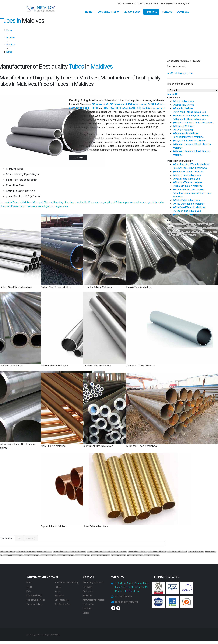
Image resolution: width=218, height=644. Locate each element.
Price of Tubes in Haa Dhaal (177, 552)
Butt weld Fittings (35, 595)
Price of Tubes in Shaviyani (100, 555)
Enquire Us (173, 94)
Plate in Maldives (183, 108)
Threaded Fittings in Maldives (189, 119)
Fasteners (59, 599)
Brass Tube (191, 235)
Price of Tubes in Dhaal (61, 552)
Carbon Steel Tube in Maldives (190, 168)
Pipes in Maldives (183, 101)
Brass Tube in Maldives (186, 215)
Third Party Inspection (94, 582)
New (21, 185)
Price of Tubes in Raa (82, 555)
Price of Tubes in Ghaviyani (138, 552)
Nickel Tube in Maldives (186, 200)
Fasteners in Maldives (186, 133)
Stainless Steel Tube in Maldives (191, 164)
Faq (19, 538)
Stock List (88, 595)
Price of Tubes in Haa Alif (157, 552)
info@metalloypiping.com (176, 4)
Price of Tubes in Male (31, 555)
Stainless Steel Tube (174, 224)
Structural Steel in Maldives (188, 137)
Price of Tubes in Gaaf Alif (96, 552)
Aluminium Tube (212, 228)
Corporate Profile (108, 12)
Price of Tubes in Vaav (152, 555)
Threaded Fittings (35, 603)
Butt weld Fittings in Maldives (189, 112)
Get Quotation (79, 158)
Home (89, 12)
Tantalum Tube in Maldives (188, 186)
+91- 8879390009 (126, 4)
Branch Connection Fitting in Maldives (193, 123)
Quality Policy (132, 12)
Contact (167, 12)
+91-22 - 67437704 (148, 4)
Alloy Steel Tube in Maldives (189, 204)
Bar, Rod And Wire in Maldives (189, 141)
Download (183, 12)
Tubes (29, 587)
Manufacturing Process (94, 599)
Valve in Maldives (183, 130)
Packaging (88, 587)
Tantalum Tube (199, 228)
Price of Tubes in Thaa (135, 555)
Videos (86, 612)
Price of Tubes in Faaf (78, 552)
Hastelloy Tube (202, 224)
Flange (58, 590)
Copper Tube (181, 235)
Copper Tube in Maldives (187, 211)
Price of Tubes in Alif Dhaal (26, 552)
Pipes (29, 582)
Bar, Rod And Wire (63, 607)
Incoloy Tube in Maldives (187, 175)
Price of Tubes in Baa (44, 552)
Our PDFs (87, 608)
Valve (57, 594)
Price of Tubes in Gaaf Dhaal (117, 552)
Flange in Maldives (184, 126)
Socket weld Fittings (36, 599)
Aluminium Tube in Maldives (188, 189)
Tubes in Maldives (183, 105)
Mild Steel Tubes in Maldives (189, 207)
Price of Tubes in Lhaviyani (13, 555)
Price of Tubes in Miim (48, 555)
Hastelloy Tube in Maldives (188, 172)
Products (151, 12)
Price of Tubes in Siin (118, 555)
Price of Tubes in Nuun (66, 555)
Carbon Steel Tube (189, 224)
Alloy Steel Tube (207, 232)
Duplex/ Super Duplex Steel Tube (178, 232)
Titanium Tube (187, 228)
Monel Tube (176, 228)
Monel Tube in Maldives (186, 179)
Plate (29, 591)
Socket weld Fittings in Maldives (191, 116)
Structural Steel (62, 603)
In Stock (35, 196)
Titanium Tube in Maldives (187, 182)
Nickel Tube (195, 232)
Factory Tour (89, 603)
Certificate (88, 591)
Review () (31, 538)
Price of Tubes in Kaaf (196, 552)
